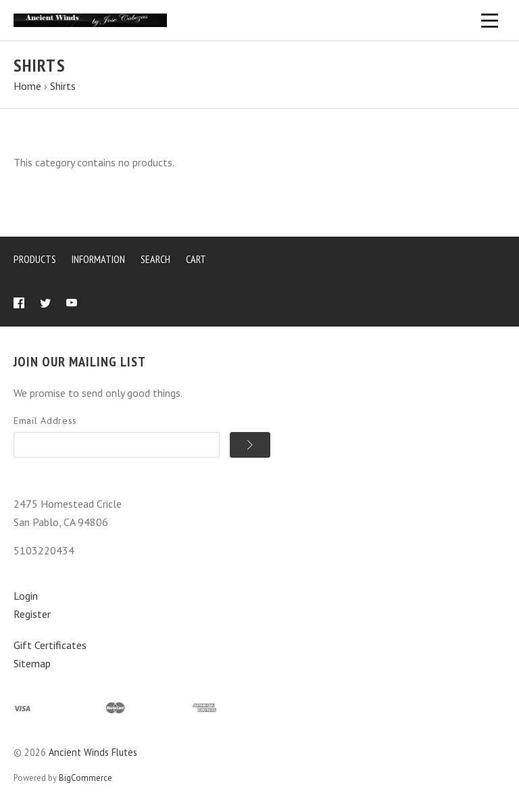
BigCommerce (85, 778)
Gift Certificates (50, 645)
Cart (196, 259)
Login (26, 596)
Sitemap (32, 663)
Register (32, 614)
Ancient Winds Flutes (93, 752)
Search (155, 259)
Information (98, 259)
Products (35, 259)
